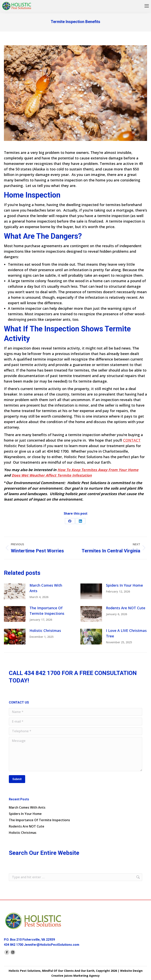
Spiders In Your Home (124, 585)
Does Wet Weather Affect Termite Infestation (52, 475)
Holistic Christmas (45, 631)
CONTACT (132, 440)
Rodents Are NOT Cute (126, 608)
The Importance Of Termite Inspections (47, 611)
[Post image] (15, 591)
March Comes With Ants (46, 588)
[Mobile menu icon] (147, 6)
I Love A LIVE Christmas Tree (126, 633)
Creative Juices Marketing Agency (75, 976)
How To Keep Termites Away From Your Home (98, 470)
